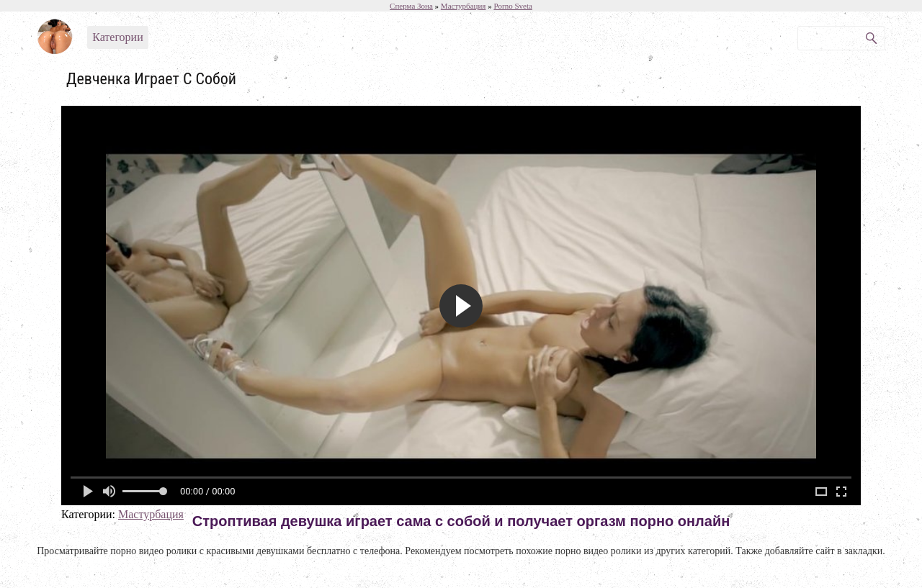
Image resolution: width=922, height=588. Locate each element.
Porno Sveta (513, 6)
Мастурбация (151, 514)
